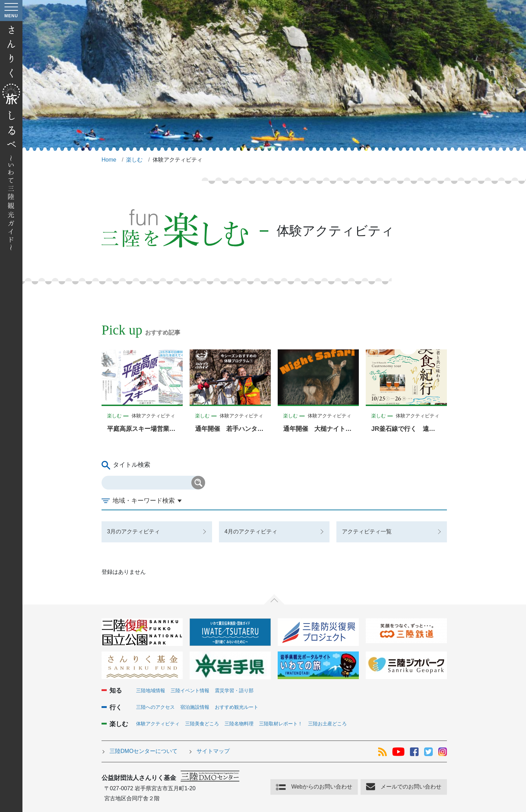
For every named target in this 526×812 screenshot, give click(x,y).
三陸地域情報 (151, 690)
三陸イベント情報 (190, 690)
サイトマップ (213, 751)
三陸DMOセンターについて (144, 751)
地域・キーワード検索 (144, 501)
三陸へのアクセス (155, 707)
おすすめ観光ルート (237, 707)
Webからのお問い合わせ (322, 787)
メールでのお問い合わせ (411, 787)
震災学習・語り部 (234, 690)
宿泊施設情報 (195, 707)
